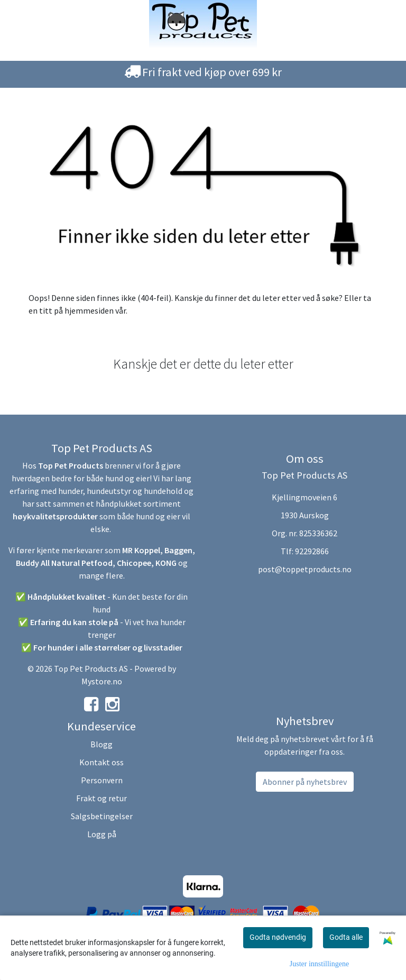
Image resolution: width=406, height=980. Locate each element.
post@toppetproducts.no (305, 569)
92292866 (312, 551)
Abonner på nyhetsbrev (305, 782)
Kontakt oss (101, 762)
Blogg (101, 744)
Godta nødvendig (278, 937)
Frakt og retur (101, 798)
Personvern (102, 780)
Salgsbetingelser (102, 816)
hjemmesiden (89, 310)
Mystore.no (102, 681)
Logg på (102, 834)
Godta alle (346, 937)
